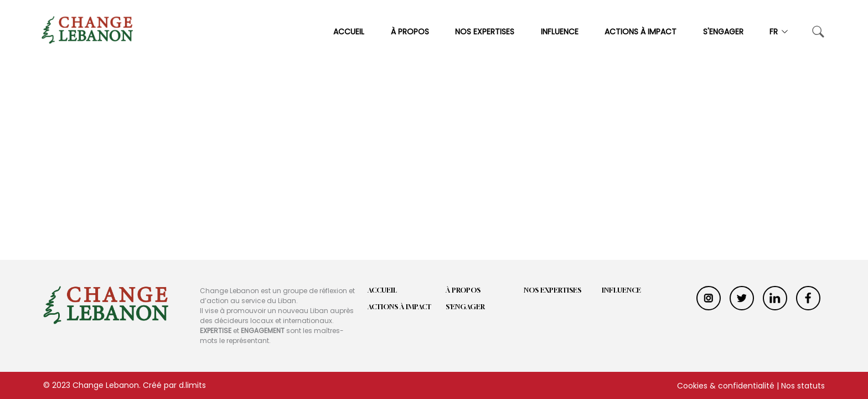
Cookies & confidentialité (726, 386)
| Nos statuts (801, 386)
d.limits (192, 385)
